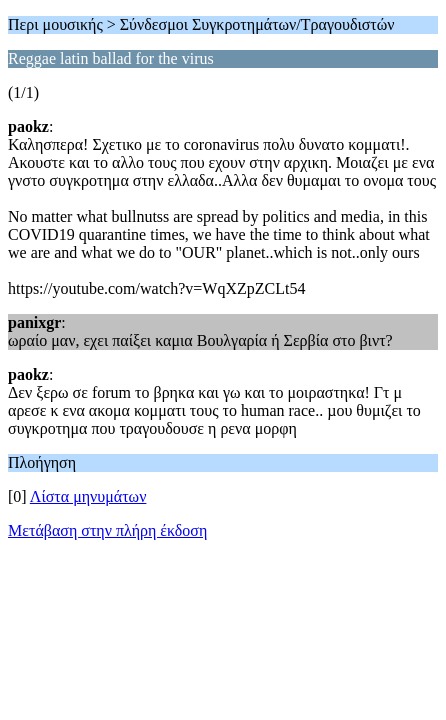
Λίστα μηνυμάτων (88, 496)
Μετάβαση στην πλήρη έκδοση (107, 530)
